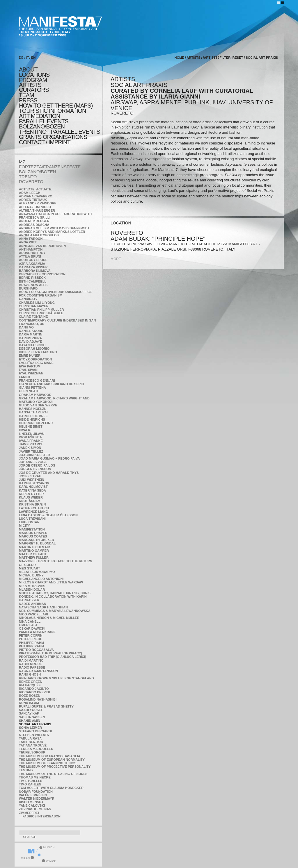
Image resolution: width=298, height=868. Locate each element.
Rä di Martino (31, 660)
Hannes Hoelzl (33, 409)
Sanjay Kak (29, 713)
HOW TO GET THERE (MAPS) (56, 106)
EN (33, 58)
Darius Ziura (30, 338)
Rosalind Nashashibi (38, 699)
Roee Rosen (30, 696)
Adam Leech (30, 193)
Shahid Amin (30, 721)
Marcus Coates (33, 536)
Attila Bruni (30, 256)
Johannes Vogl (33, 462)
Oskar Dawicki (32, 628)
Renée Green (31, 682)
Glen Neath (29, 391)
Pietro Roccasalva (36, 650)
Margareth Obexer (37, 540)
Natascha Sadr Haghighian (43, 607)
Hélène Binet (31, 426)
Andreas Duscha (34, 225)
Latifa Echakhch (34, 508)
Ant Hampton (31, 249)
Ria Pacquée (30, 685)
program (33, 80)
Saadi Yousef (31, 710)
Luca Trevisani (32, 519)
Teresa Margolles (36, 749)
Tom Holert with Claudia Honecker (51, 788)
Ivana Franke (31, 441)
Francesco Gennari (37, 381)
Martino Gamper (34, 551)
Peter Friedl (30, 639)
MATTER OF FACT (33, 554)
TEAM (26, 95)
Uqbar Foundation (36, 792)
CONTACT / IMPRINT (45, 142)
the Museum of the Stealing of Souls (53, 774)
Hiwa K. (25, 430)
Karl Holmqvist (33, 487)
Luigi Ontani (30, 522)
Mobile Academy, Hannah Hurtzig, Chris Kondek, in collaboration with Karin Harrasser (55, 596)
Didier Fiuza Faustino (38, 352)
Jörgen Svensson (35, 469)
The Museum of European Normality (52, 760)
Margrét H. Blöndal (37, 543)
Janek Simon (30, 448)
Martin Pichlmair (34, 547)
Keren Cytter (31, 494)
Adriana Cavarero (36, 196)
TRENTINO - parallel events (60, 132)
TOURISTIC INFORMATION (52, 111)
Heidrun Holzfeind (36, 423)
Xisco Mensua (31, 802)
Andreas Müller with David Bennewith (54, 228)
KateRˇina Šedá (32, 490)
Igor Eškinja (30, 437)
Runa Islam (29, 703)
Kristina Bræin (32, 504)
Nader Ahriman (33, 604)
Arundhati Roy (32, 253)
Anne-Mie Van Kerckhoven (42, 246)
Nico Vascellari (33, 614)
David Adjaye (31, 342)
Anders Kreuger (34, 221)
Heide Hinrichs (32, 419)
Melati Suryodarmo (37, 572)
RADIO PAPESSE (32, 667)
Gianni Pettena (32, 387)
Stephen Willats (34, 735)
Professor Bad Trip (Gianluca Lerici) (53, 657)
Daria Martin (31, 334)
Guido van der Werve (38, 405)
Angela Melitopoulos (39, 235)
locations (34, 75)
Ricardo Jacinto (34, 689)
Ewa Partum (30, 366)
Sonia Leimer (30, 728)
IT (28, 58)
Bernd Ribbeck (32, 278)
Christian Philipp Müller (41, 310)
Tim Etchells (31, 781)
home (179, 58)
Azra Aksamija (32, 264)
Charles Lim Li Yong (37, 303)
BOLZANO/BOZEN (38, 172)
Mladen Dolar (32, 590)
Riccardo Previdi (34, 692)
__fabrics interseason (40, 816)
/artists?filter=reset (223, 58)
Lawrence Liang (33, 512)
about (28, 69)
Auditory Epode (33, 260)
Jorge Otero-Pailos (37, 465)
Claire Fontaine (33, 317)
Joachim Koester (34, 455)
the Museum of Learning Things (48, 763)
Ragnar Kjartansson (38, 671)
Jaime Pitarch (31, 444)
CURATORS (34, 90)
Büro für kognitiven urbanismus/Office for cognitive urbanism (55, 294)
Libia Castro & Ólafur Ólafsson (48, 515)
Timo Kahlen (30, 784)
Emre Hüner (30, 356)
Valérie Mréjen (33, 795)
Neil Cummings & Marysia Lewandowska (55, 611)
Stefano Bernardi (35, 731)
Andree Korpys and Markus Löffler (52, 232)
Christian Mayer (34, 306)
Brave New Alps (33, 285)
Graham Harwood (35, 395)
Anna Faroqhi (31, 239)
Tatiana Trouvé (33, 745)
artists (30, 85)
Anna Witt (28, 242)
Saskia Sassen (32, 717)
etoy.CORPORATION (35, 359)
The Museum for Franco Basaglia (50, 756)
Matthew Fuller (34, 558)
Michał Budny (31, 575)
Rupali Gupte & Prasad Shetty (46, 706)
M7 (22, 162)
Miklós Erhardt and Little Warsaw (51, 582)
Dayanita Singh (32, 345)
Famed (25, 377)
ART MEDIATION (39, 116)
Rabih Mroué (30, 664)
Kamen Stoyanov (34, 483)
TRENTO (28, 177)
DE (21, 58)
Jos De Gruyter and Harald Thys (49, 473)
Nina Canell (30, 621)
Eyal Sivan (28, 370)
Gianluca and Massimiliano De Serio (52, 384)
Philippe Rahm (31, 643)
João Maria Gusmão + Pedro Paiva (49, 458)
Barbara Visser (33, 267)
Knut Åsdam (30, 501)
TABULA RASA (30, 738)
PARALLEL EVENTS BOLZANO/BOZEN (44, 124)
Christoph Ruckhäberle (41, 313)
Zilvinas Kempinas (35, 809)
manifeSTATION (32, 529)
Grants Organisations (53, 137)
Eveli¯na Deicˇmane (36, 363)
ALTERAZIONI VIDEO (35, 207)
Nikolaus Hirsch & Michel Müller (49, 618)
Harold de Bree (33, 416)
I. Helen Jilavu (32, 434)
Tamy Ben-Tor (31, 742)
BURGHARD (28, 288)
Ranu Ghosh (30, 674)
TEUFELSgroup (32, 752)
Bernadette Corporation (42, 274)
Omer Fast (28, 625)
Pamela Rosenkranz (37, 632)
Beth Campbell (33, 281)
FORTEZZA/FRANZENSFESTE (50, 167)
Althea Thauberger (37, 210)
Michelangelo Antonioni (41, 579)
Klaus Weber (31, 497)
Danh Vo (26, 327)
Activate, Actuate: (36, 189)
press (28, 100)
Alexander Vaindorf (38, 203)
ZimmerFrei (29, 813)
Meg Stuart (30, 568)
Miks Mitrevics (32, 586)
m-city (24, 526)
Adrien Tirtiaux (33, 200)
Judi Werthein (32, 480)
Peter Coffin (31, 635)
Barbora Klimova (35, 271)
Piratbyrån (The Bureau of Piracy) (50, 653)
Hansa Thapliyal (34, 412)
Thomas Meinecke (35, 777)
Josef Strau (30, 476)
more (116, 259)
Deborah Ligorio (34, 349)
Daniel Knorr (31, 331)
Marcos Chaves (33, 533)
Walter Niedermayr (37, 799)
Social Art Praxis (35, 724)
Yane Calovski (32, 806)
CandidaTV (28, 299)
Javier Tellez (31, 451)
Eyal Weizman (31, 373)
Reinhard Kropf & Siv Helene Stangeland (56, 678)
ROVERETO (31, 182)
